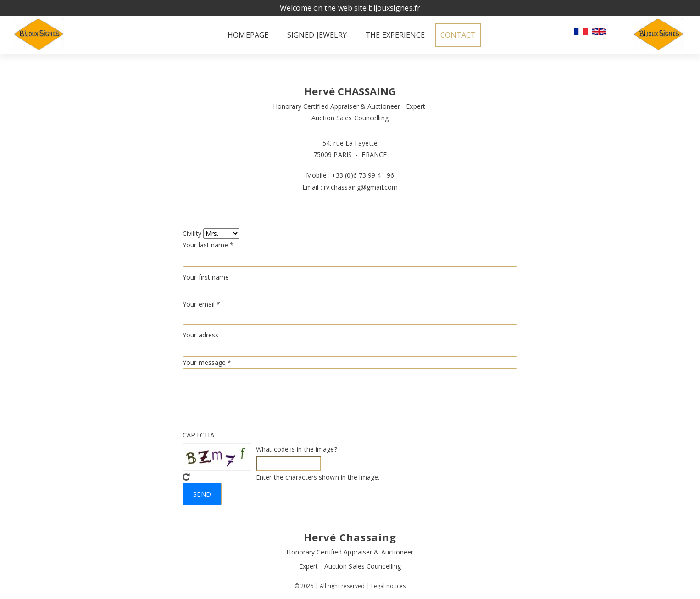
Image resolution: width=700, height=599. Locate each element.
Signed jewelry (298, 34)
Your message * (207, 361)
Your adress (200, 334)
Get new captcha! (186, 476)
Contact (462, 34)
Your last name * (208, 244)
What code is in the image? (297, 448)
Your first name (206, 276)
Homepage (223, 34)
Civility (192, 232)
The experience (383, 34)
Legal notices (388, 585)
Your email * (201, 303)
